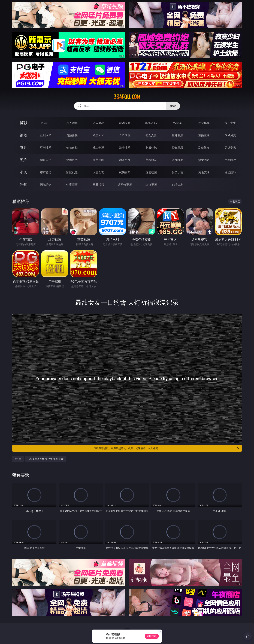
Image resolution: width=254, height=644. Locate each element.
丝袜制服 (177, 135)
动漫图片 (125, 160)
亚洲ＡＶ (46, 135)
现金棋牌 (204, 123)
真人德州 (72, 123)
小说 (23, 172)
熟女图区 (204, 160)
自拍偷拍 (72, 135)
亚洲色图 (72, 160)
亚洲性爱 (46, 148)
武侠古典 (125, 172)
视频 (23, 135)
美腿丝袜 (151, 160)
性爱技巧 (230, 172)
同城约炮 (46, 185)
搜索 (173, 106)
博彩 (23, 123)
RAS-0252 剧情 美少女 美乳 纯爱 (46, 459)
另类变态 (230, 148)
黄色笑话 (204, 172)
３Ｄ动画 (125, 135)
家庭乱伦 (72, 172)
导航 (23, 184)
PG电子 (46, 123)
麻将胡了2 (151, 123)
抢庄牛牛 (230, 123)
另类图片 (230, 160)
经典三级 (177, 148)
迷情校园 (151, 172)
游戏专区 (125, 123)
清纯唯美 (177, 160)
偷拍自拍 (72, 148)
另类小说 (177, 172)
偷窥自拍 (46, 160)
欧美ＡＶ (98, 135)
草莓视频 (98, 185)
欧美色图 (98, 160)
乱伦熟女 (204, 148)
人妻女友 (98, 172)
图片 (23, 160)
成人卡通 (98, 148)
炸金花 (177, 123)
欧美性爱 (125, 148)
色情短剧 (177, 185)
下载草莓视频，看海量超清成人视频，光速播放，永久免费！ (167, 448)
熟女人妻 (151, 135)
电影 (23, 147)
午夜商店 (72, 185)
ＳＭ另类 (230, 135)
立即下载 (152, 636)
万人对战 (98, 123)
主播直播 (204, 135)
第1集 (18, 459)
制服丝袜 (151, 148)
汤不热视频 (125, 185)
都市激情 (46, 172)
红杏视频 (151, 185)
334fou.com (127, 97)
